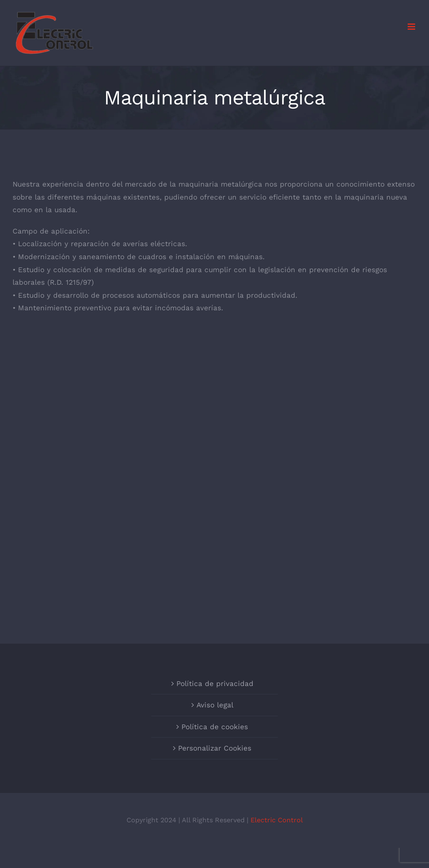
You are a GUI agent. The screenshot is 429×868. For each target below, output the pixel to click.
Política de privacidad (215, 683)
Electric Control (277, 820)
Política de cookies (215, 727)
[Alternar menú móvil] (412, 27)
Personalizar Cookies (215, 748)
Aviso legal (215, 705)
